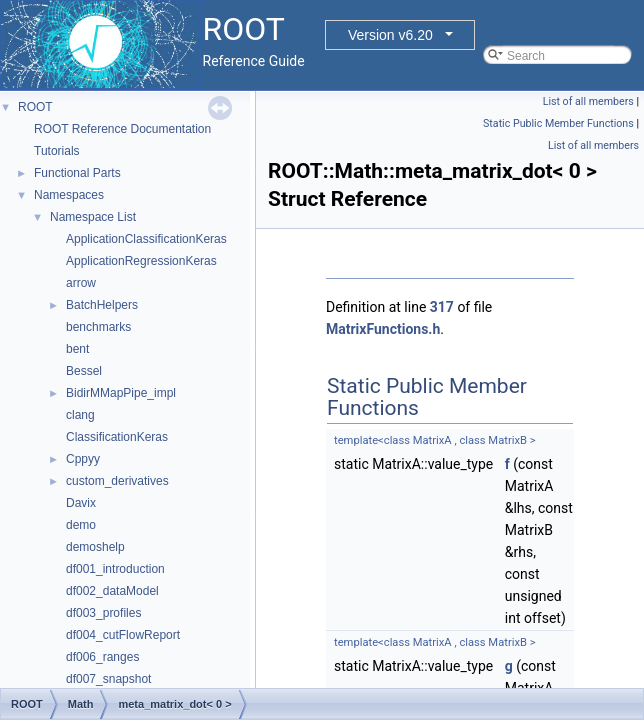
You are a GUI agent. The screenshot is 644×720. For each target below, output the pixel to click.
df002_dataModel (112, 591)
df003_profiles (103, 613)
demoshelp (95, 547)
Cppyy (83, 459)
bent (77, 349)
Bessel (84, 371)
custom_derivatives (117, 481)
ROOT (35, 107)
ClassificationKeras (117, 437)
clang (80, 415)
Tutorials (57, 151)
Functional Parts (77, 173)
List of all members (588, 101)
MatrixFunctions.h (383, 329)
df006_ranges (102, 657)
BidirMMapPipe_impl (121, 393)
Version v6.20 (390, 35)
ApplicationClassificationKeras (146, 239)
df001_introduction (115, 569)
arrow (81, 283)
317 (442, 307)
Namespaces (69, 195)
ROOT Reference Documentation (122, 129)
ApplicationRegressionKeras (141, 261)
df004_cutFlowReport (123, 635)
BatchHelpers (102, 305)
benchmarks (98, 327)
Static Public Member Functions (558, 123)
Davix (81, 503)
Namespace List (93, 217)
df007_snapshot (108, 679)
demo (81, 525)
